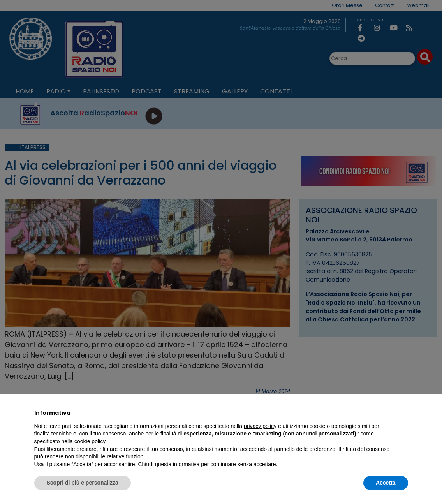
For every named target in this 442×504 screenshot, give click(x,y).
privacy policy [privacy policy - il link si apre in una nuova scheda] (260, 426)
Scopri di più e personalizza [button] (83, 483)
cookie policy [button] (90, 441)
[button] (404, 413)
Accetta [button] (386, 483)
